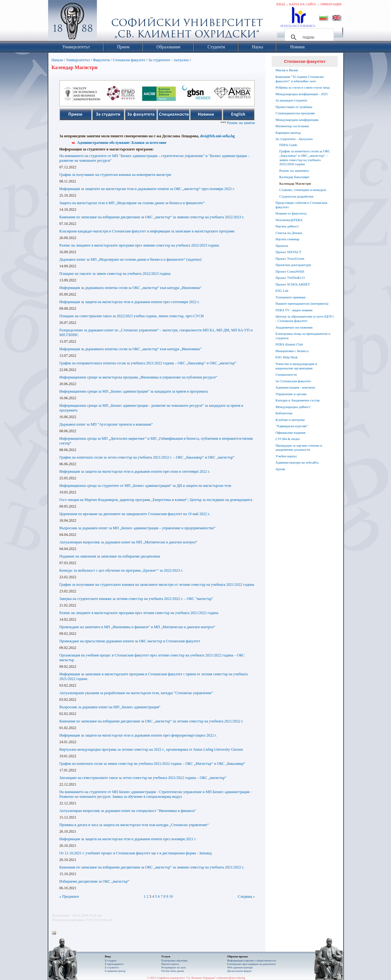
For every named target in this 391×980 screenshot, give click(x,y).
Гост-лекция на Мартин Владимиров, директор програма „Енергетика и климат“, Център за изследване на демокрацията (156, 500)
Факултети (101, 60)
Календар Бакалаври (294, 177)
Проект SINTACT (288, 252)
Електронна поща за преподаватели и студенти (303, 336)
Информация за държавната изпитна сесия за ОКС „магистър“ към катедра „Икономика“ (130, 288)
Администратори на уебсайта (297, 462)
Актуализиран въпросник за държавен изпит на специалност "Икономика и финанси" (128, 811)
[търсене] (308, 37)
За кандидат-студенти (291, 100)
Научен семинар (287, 239)
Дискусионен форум (239, 971)
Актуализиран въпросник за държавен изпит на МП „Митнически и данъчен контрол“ (128, 542)
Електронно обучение (174, 961)
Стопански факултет (129, 60)
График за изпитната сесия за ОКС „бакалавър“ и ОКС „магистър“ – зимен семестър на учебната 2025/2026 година (305, 158)
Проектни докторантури (293, 265)
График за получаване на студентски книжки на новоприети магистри (115, 175)
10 (171, 896)
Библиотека (284, 413)
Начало (57, 60)
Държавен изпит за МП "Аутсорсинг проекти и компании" (106, 424)
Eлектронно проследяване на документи (251, 964)
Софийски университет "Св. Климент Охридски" (108, 22)
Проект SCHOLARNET (293, 284)
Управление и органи (291, 394)
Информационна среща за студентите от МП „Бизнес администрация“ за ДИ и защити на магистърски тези (145, 486)
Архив (280, 469)
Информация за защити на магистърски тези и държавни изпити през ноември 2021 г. (128, 839)
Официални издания (290, 433)
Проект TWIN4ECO (290, 278)
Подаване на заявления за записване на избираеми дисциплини (110, 556)
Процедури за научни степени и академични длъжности (299, 448)
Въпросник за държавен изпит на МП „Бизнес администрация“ (110, 707)
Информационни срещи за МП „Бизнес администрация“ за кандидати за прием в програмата (134, 391)
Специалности (286, 374)
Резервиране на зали (174, 967)
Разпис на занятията (294, 171)
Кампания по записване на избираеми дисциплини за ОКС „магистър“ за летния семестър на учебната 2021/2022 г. (151, 721)
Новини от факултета (291, 213)
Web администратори (240, 967)
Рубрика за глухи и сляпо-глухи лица (303, 87)
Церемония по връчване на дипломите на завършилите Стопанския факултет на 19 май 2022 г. (135, 514)
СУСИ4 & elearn (288, 439)
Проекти (282, 246)
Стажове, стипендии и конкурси (303, 190)
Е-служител (112, 967)
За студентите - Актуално (168, 60)
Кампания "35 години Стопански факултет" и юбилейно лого (300, 79)
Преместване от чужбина (294, 107)
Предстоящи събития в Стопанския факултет (301, 205)
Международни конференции (297, 120)
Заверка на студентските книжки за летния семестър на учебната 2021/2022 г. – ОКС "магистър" (136, 599)
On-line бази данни (173, 971)
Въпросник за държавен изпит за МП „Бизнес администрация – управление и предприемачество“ (137, 528)
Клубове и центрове (290, 420)
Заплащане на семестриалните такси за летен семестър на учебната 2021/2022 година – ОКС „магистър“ (143, 778)
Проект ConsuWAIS (290, 271)
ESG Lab (282, 291)
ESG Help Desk (287, 357)
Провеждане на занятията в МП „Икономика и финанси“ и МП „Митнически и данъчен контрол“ (137, 627)
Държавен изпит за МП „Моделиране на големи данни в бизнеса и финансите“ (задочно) (130, 259)
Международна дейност (293, 407)
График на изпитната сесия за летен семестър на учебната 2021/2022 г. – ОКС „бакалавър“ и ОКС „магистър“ (147, 457)
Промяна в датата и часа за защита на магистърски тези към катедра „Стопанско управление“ (134, 825)
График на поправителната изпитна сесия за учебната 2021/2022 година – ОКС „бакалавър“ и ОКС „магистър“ (148, 363)
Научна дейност (287, 226)
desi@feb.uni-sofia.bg (218, 136)
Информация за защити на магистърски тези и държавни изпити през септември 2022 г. (129, 302)
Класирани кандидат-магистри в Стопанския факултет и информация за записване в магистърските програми (147, 231)
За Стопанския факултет (293, 381)
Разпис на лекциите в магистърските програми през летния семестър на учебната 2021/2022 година (139, 613)
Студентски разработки (296, 196)
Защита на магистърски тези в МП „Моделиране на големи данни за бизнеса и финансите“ (132, 203)
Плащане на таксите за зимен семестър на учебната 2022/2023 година (115, 274)
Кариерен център (288, 133)
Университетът (78, 60)
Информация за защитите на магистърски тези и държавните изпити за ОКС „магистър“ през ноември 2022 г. (147, 189)
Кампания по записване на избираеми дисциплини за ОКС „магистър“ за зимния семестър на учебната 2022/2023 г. (152, 217)
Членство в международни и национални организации (296, 366)
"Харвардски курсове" (292, 426)
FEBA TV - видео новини (294, 310)
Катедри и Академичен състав (298, 400)
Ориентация (331, 4)
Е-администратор (115, 971)
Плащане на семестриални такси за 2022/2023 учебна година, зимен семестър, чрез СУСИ (131, 316)
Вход (281, 4)
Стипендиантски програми (295, 113)
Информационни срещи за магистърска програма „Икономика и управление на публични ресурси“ (138, 377)
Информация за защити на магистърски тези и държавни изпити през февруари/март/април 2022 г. (138, 735)
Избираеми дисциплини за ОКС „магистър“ (94, 881)
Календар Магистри (295, 183)
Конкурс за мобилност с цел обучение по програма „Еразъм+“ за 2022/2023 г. (121, 570)
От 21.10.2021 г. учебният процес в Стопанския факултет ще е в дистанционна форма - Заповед (136, 853)
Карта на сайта (302, 4)
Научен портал (170, 964)
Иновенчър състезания (292, 126)
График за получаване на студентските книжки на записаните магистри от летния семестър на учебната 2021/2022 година (157, 585)
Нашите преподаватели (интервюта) (302, 303)
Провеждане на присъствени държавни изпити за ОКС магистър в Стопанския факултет (130, 641)
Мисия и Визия (287, 70)
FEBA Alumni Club (289, 344)
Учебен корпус (286, 456)
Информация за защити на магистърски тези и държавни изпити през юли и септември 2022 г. (135, 471)
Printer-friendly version (56, 933)
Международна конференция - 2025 (302, 94)
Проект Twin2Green (290, 259)
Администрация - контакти (295, 387)
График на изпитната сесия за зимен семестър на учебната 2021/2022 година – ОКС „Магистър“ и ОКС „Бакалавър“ (152, 764)
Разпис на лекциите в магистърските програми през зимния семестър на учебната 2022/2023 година (139, 245)
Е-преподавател (114, 964)
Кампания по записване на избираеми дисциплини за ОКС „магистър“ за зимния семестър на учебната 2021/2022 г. (152, 867)
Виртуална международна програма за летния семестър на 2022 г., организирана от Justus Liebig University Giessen (151, 749)
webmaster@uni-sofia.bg (231, 978)
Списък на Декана (289, 233)
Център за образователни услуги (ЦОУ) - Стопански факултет (305, 318)
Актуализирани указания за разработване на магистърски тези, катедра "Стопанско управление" (136, 693)
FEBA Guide (288, 145)
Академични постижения (294, 327)
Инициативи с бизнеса (292, 351)
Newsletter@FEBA (289, 220)
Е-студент (111, 961)
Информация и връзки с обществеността (252, 961)
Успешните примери (290, 297)
